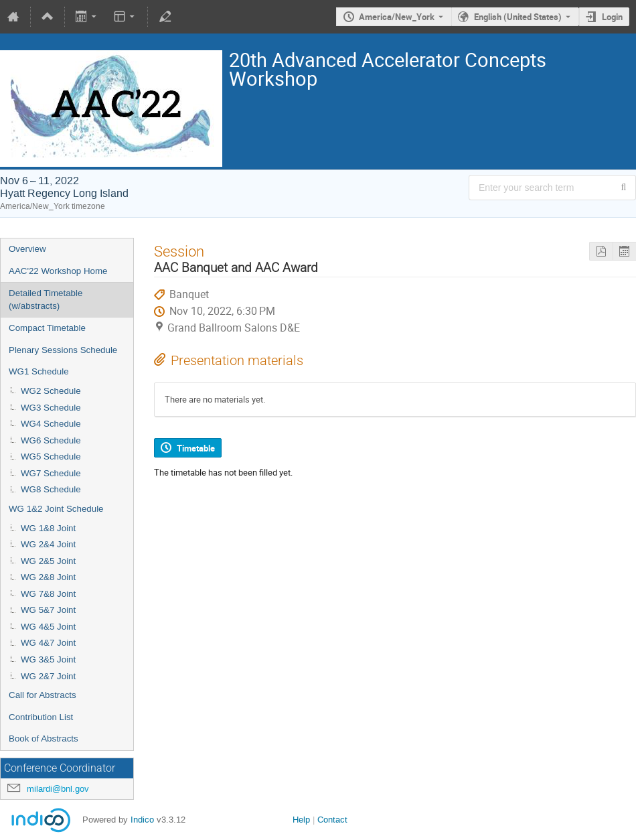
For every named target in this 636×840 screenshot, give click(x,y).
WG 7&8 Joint (48, 594)
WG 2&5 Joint (48, 561)
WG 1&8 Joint (48, 528)
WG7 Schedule (51, 473)
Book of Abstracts (44, 739)
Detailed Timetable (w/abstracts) (46, 299)
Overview (27, 249)
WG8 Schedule (51, 489)
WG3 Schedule (51, 408)
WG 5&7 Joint (48, 610)
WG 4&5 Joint (48, 627)
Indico (142, 820)
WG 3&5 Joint (48, 659)
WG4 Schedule (51, 424)
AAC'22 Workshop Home (58, 271)
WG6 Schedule (51, 440)
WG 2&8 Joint (48, 577)
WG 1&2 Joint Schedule (56, 509)
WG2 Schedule (51, 391)
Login (612, 17)
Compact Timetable (47, 328)
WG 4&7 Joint (48, 643)
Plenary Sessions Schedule (63, 350)
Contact (332, 820)
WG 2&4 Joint (48, 544)
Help (301, 820)
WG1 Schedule (39, 371)
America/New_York (397, 17)
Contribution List (41, 717)
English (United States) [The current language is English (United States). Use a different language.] (518, 17)
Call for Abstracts (43, 695)
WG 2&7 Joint (48, 676)
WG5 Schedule (51, 457)
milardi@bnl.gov (58, 789)
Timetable (196, 448)
